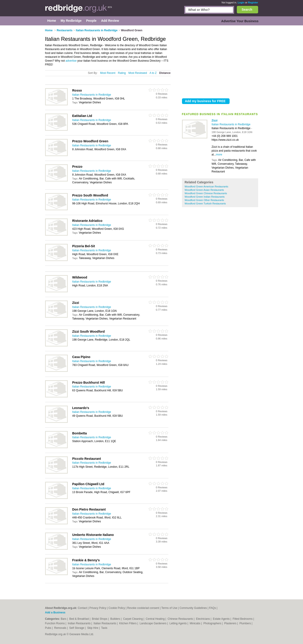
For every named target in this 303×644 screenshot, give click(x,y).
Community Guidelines (193, 608)
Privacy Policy (98, 608)
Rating (122, 73)
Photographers (213, 623)
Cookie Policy (117, 608)
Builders (116, 619)
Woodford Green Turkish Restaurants (205, 203)
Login (241, 2)
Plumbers (245, 623)
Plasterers (231, 623)
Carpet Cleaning (133, 619)
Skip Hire (93, 628)
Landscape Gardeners (153, 623)
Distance (165, 73)
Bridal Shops (100, 619)
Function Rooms (55, 623)
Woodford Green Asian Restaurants (204, 190)
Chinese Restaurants (181, 619)
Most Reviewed (138, 73)
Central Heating (156, 619)
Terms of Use (169, 608)
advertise (71, 61)
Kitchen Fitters (128, 623)
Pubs (49, 628)
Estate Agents (222, 619)
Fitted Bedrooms (243, 619)
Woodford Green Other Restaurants (204, 200)
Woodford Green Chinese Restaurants (206, 193)
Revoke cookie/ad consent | (144, 608)
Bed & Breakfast (80, 619)
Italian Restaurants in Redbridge (231, 124)
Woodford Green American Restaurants (206, 186)
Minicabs (195, 623)
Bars (64, 619)
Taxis (104, 628)
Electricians (203, 619)
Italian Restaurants (105, 623)
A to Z (153, 73)
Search (247, 10)
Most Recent (108, 73)
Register (253, 2)
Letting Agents (178, 623)
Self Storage (77, 628)
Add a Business (55, 613)
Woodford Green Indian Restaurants (205, 197)
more (219, 155)
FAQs (213, 608)
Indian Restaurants (80, 623)
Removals (61, 628)
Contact (82, 608)
